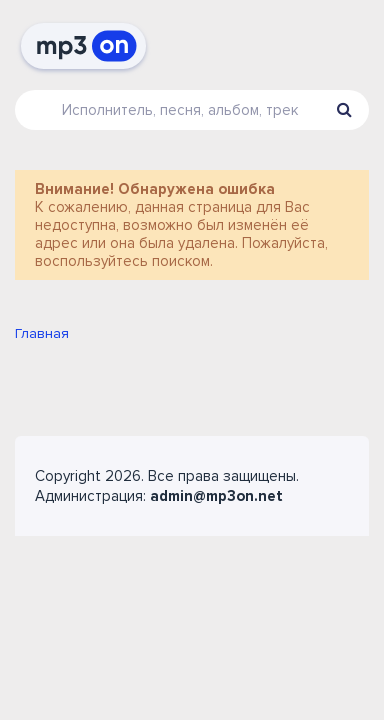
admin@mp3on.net (216, 496)
